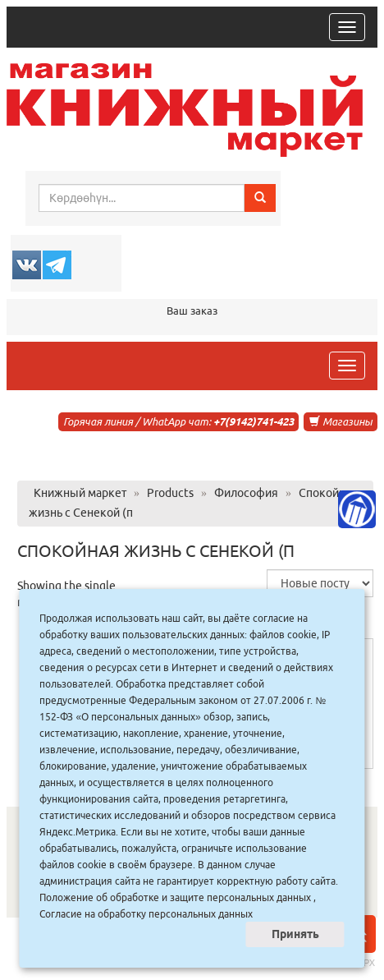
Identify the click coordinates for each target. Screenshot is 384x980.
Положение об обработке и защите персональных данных (175, 897)
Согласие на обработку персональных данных (146, 914)
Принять (295, 934)
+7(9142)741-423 (254, 421)
